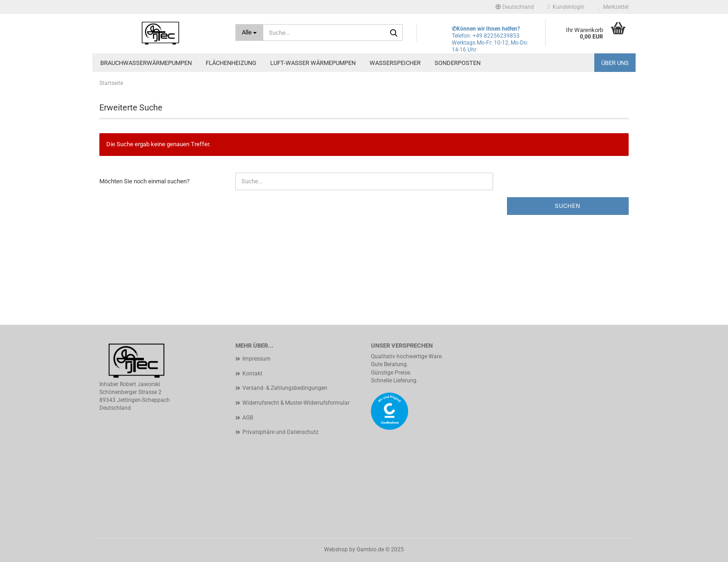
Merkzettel (614, 7)
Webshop (336, 549)
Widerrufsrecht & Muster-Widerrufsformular (296, 403)
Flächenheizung (231, 63)
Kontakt (252, 374)
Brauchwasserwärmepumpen (146, 63)
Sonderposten (458, 63)
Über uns (615, 63)
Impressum (257, 359)
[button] (515, 7)
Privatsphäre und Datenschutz (280, 432)
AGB (248, 418)
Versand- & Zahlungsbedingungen (285, 388)
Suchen (568, 206)
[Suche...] (250, 32)
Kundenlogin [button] (566, 7)
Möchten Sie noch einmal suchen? (144, 181)
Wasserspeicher (395, 63)
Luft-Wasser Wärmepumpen (313, 63)
